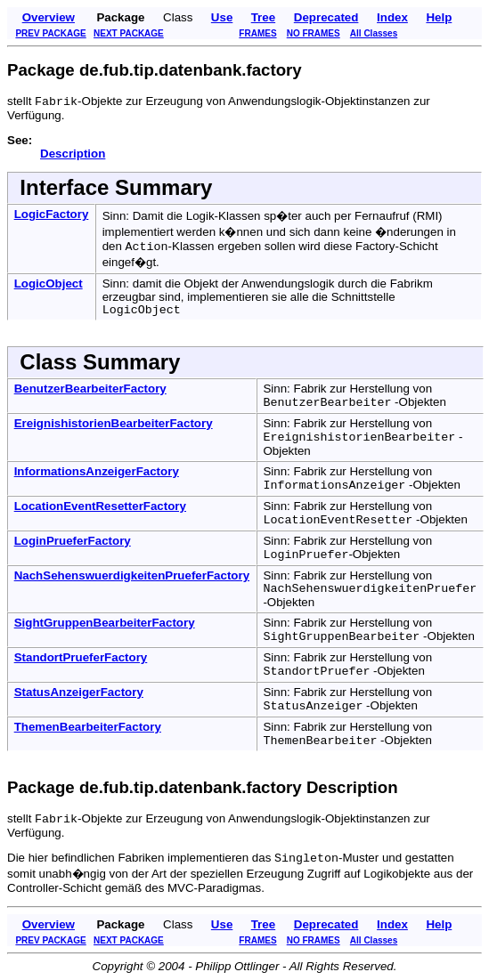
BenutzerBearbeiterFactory (90, 389)
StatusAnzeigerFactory (79, 692)
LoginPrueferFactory (73, 541)
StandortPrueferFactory (81, 657)
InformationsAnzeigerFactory (97, 471)
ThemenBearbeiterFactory (88, 727)
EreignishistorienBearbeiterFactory (114, 423)
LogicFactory (52, 214)
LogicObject (49, 283)
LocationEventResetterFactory (100, 506)
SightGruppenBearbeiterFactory (105, 623)
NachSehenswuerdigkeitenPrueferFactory (132, 575)
